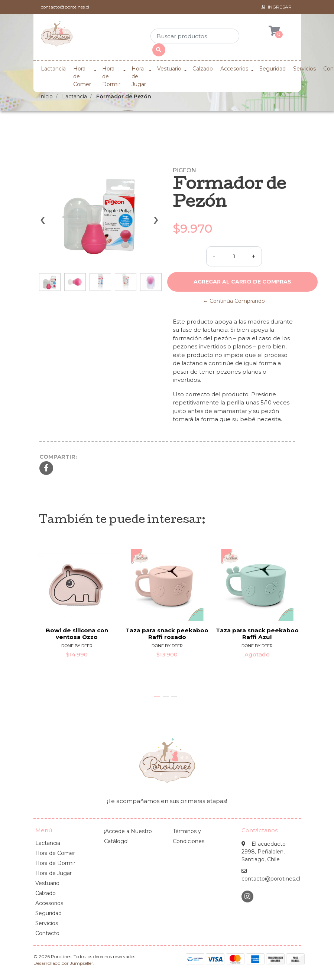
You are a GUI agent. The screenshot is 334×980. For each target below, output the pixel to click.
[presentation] (43, 223)
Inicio (46, 96)
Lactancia (53, 69)
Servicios (304, 69)
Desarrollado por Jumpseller (63, 963)
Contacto (47, 933)
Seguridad (273, 69)
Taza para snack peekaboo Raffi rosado (167, 633)
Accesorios (234, 69)
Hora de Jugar (139, 76)
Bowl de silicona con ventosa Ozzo (77, 633)
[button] (157, 696)
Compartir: (58, 457)
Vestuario (169, 69)
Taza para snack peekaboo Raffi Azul (257, 633)
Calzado (203, 69)
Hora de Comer (82, 76)
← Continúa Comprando (234, 301)
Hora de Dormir (111, 76)
